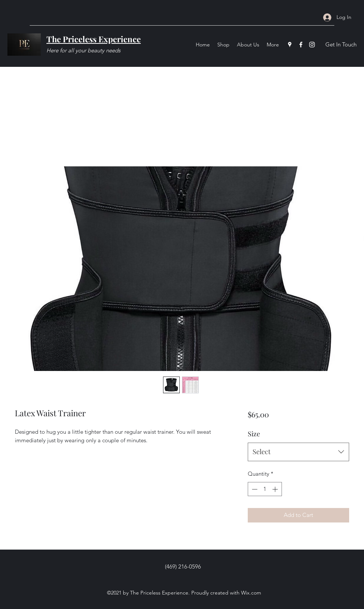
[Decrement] (254, 489)
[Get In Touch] (341, 45)
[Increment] (276, 489)
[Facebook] (301, 45)
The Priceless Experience (94, 39)
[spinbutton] (265, 489)
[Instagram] (312, 45)
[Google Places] (290, 45)
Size (254, 434)
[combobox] (298, 452)
